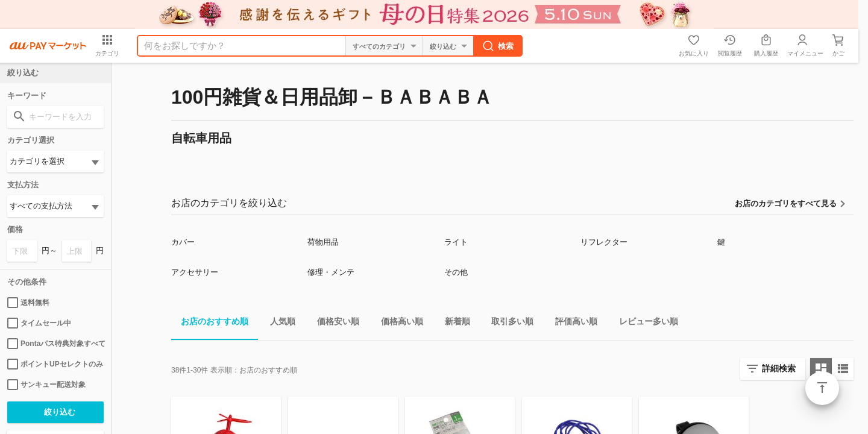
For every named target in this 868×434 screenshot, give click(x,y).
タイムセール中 (39, 323)
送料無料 (28, 303)
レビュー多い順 (644, 323)
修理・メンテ (331, 272)
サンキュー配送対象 (46, 385)
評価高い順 (571, 323)
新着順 (453, 323)
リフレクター (604, 242)
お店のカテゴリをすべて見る (786, 203)
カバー (183, 242)
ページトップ (822, 388)
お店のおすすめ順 (210, 323)
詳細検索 (779, 368)
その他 (456, 272)
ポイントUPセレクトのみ (55, 364)
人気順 (278, 323)
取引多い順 (508, 323)
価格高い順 (397, 323)
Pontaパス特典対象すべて (55, 344)
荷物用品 (323, 242)
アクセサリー (195, 272)
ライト (456, 242)
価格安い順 (333, 323)
